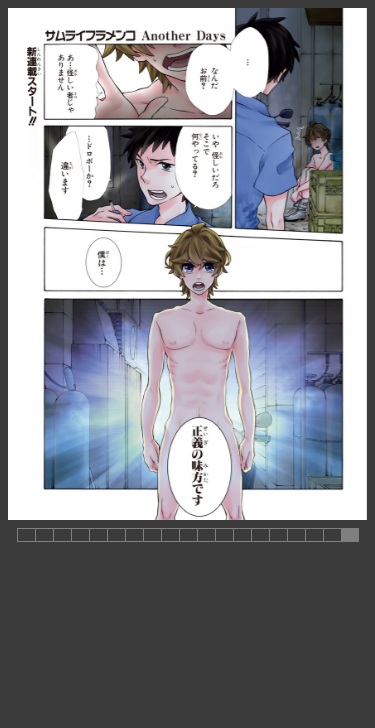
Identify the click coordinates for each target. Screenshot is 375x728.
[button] (26, 535)
